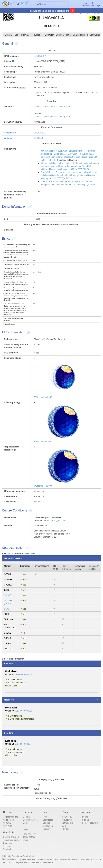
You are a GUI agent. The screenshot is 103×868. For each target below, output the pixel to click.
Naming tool (68, 823)
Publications (9, 849)
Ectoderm (9, 733)
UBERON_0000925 (23, 675)
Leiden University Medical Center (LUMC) (53, 107)
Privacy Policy (29, 834)
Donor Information (23, 35)
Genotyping (95, 35)
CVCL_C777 (39, 133)
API (64, 826)
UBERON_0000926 (23, 711)
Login (98, 4)
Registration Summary (90, 13)
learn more (63, 11)
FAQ (45, 817)
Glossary (47, 829)
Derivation (49, 35)
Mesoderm (9, 700)
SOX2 (7, 609)
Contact (66, 829)
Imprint (26, 840)
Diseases (7, 846)
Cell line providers (11, 837)
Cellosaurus (10, 133)
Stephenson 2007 (43, 397)
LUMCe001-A (40, 56)
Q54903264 (39, 138)
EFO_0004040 (59, 520)
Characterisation (80, 35)
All (7, 823)
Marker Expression (13, 558)
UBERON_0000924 (23, 744)
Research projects (11, 840)
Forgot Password (90, 823)
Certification (48, 820)
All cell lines (8, 820)
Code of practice (30, 820)
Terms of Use (29, 837)
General (8, 35)
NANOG (8, 595)
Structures (67, 820)
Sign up (86, 820)
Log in (85, 817)
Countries (7, 843)
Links (25, 823)
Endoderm (9, 664)
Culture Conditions (64, 35)
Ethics (37, 35)
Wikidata (8, 138)
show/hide (22, 88)
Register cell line (11, 817)
